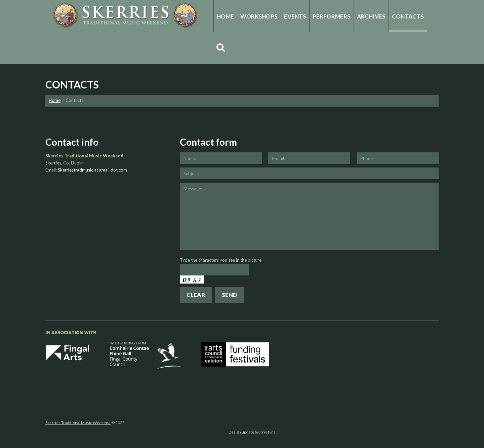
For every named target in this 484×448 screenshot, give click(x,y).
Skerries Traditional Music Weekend (78, 423)
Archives (371, 16)
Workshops (259, 16)
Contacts (408, 16)
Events (295, 16)
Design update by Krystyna (252, 432)
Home (225, 16)
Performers (332, 16)
